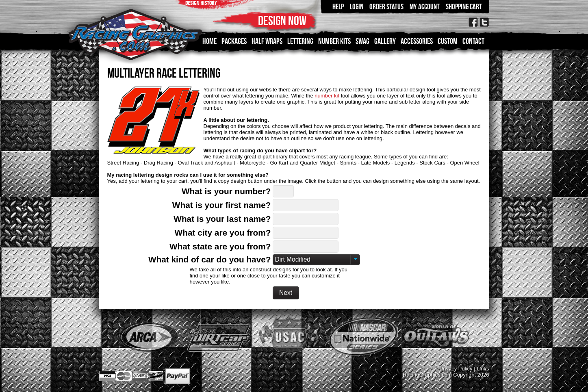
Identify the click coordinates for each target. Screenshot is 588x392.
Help (338, 7)
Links (483, 369)
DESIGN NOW (282, 21)
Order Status (386, 7)
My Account (425, 7)
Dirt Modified (293, 259)
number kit (327, 96)
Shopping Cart (464, 7)
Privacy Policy (456, 369)
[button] (286, 293)
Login (357, 7)
